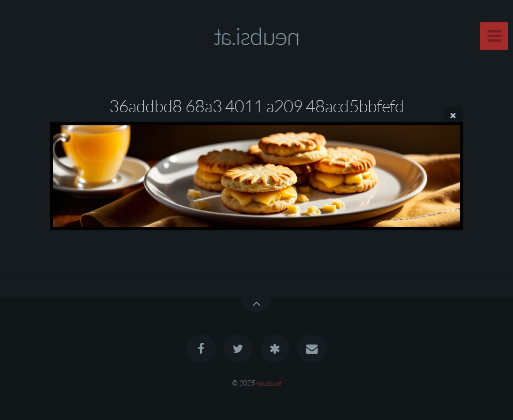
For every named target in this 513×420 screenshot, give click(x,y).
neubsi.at (269, 383)
